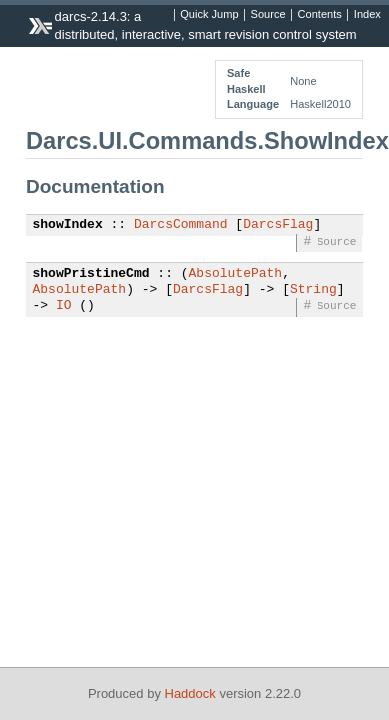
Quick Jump (209, 15)
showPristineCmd (91, 274)
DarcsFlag (278, 225)
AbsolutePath (236, 274)
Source (268, 15)
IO (64, 306)
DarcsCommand (181, 225)
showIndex (68, 225)
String (313, 290)
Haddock (190, 693)
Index (367, 15)
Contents (320, 15)
